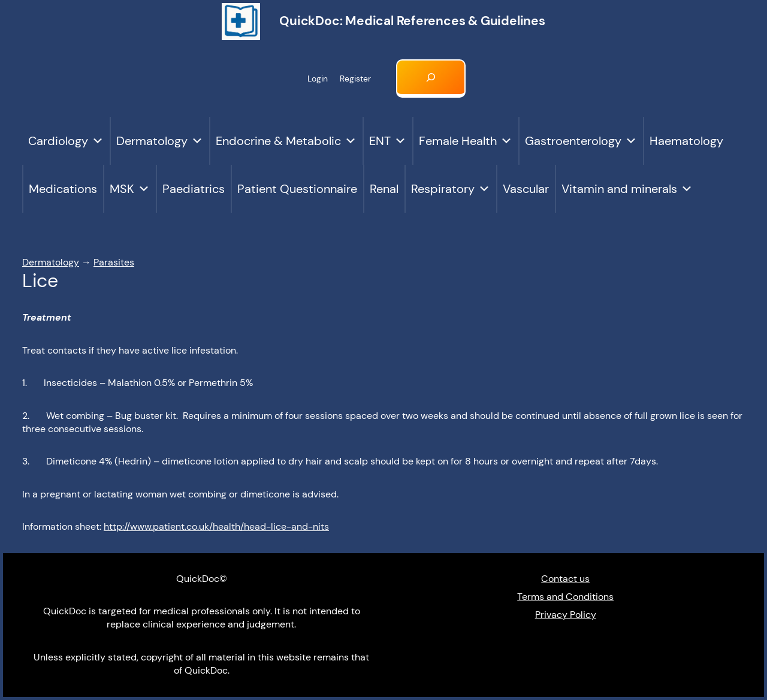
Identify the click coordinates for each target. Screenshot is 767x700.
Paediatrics (194, 189)
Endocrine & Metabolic (286, 141)
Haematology (686, 141)
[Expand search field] (431, 79)
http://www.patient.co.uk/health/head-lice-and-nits (216, 526)
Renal (384, 189)
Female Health (466, 141)
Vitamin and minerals (627, 189)
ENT (388, 141)
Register (355, 79)
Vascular (526, 189)
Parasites (114, 262)
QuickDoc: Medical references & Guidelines (412, 21)
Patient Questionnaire (297, 189)
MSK (130, 189)
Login (318, 79)
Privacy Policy (566, 615)
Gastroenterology (581, 141)
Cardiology (66, 141)
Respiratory (451, 189)
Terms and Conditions (565, 597)
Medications (63, 189)
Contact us (565, 579)
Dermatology (160, 141)
